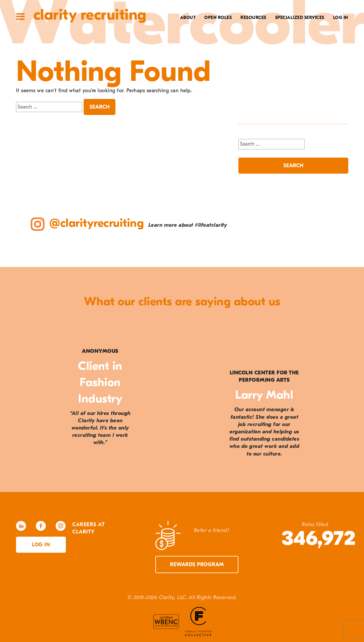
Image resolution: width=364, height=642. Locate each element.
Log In (341, 18)
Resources (253, 18)
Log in (41, 545)
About (188, 18)
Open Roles (218, 18)
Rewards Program (197, 565)
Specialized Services (300, 18)
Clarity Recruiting (90, 15)
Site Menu (20, 16)
